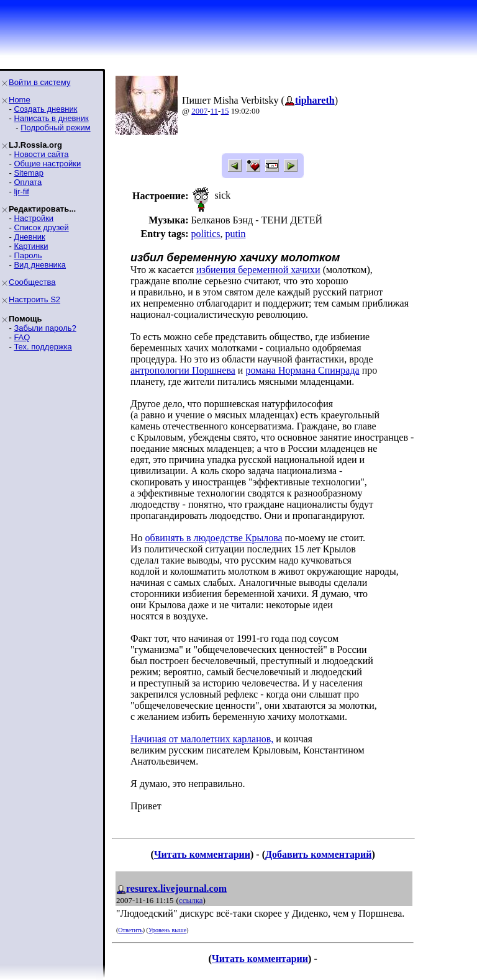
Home (20, 100)
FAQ (22, 337)
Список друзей (41, 227)
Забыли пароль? (45, 328)
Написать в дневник (51, 118)
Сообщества (32, 282)
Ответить (130, 930)
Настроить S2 (34, 299)
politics (205, 234)
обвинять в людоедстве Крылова (214, 538)
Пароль (28, 255)
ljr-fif (21, 191)
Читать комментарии (202, 854)
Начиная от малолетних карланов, (202, 739)
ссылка (191, 900)
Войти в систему (39, 82)
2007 (199, 111)
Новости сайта (41, 154)
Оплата (28, 182)
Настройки (34, 218)
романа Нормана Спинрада (302, 370)
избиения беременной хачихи (258, 270)
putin (236, 234)
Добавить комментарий (318, 854)
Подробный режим (55, 128)
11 (215, 111)
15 (225, 111)
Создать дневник (45, 109)
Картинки (31, 246)
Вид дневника (40, 265)
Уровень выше (167, 930)
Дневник (29, 237)
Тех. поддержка (43, 347)
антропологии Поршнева (183, 370)
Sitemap (29, 173)
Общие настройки (47, 164)
